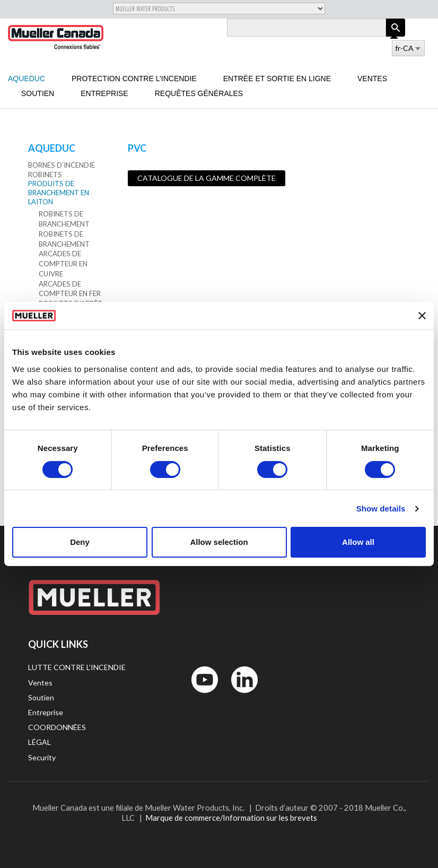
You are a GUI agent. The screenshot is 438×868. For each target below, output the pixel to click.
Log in (395, 36)
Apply (396, 36)
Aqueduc (27, 79)
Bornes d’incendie (62, 165)
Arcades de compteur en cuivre (63, 264)
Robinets (45, 175)
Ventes (372, 79)
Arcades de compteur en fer (70, 289)
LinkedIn (239, 695)
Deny (80, 542)
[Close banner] (422, 316)
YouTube (199, 695)
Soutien (38, 93)
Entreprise (104, 93)
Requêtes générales (199, 93)
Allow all (358, 542)
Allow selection (219, 542)
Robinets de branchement (64, 219)
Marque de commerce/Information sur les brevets (231, 818)
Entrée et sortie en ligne (277, 79)
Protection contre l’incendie (134, 79)
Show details (381, 509)
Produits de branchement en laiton (59, 193)
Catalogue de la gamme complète (207, 178)
